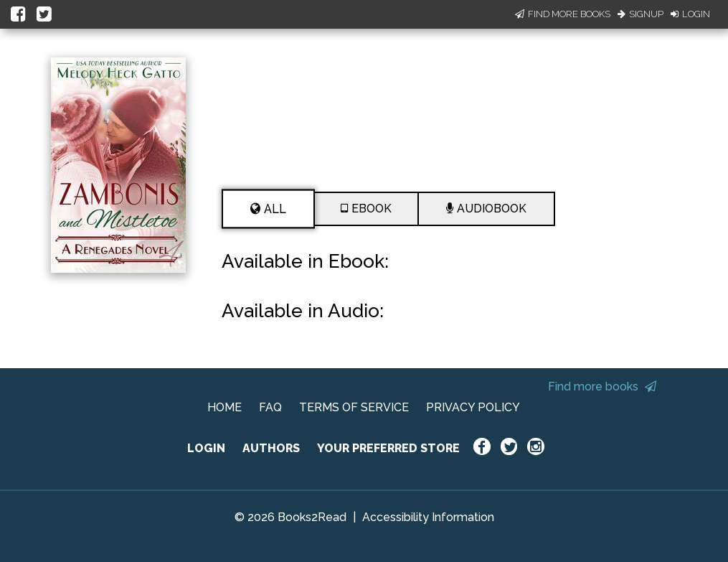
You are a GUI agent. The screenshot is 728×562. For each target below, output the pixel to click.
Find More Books (563, 14)
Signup (640, 14)
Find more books (602, 387)
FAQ (270, 407)
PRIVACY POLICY (473, 407)
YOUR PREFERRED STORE (388, 448)
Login (690, 14)
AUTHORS (271, 448)
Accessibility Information (428, 517)
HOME (224, 407)
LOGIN (206, 448)
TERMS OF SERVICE (354, 407)
